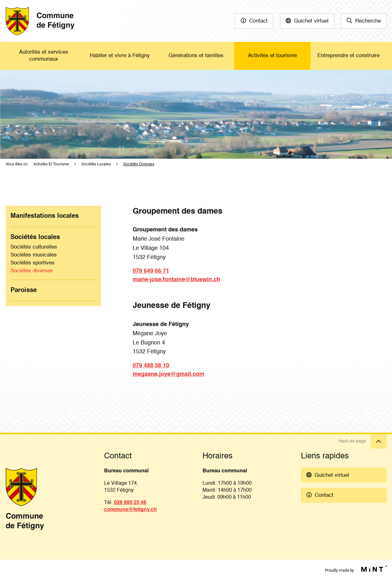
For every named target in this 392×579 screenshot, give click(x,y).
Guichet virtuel (311, 21)
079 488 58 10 (151, 366)
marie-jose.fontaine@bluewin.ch (176, 280)
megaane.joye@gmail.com (169, 374)
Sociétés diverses (32, 271)
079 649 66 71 (151, 271)
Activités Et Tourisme (51, 164)
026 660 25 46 (130, 503)
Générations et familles (196, 56)
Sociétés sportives (33, 263)
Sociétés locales (35, 237)
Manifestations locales (45, 216)
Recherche (368, 21)
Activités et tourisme (272, 56)
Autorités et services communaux (44, 56)
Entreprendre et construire (349, 56)
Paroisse (24, 290)
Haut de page (363, 441)
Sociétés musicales (34, 255)
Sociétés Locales (96, 164)
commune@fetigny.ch (130, 510)
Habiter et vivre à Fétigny (120, 56)
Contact (258, 21)
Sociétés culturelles (34, 247)
